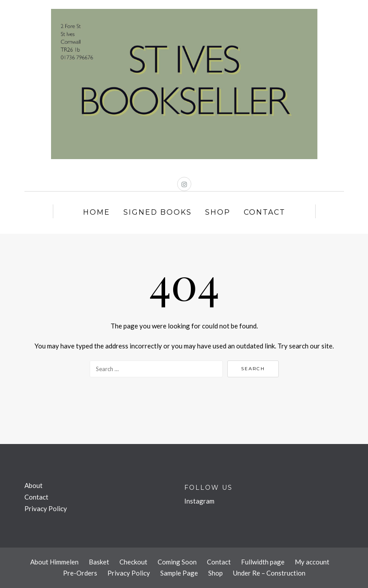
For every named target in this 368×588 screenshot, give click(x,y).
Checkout (133, 562)
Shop (218, 212)
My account (312, 562)
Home (97, 212)
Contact (265, 212)
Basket (99, 562)
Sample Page (179, 573)
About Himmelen (54, 562)
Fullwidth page (263, 562)
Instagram (199, 501)
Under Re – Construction (269, 573)
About (34, 485)
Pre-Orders (80, 573)
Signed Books (158, 212)
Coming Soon (177, 562)
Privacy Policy (46, 508)
